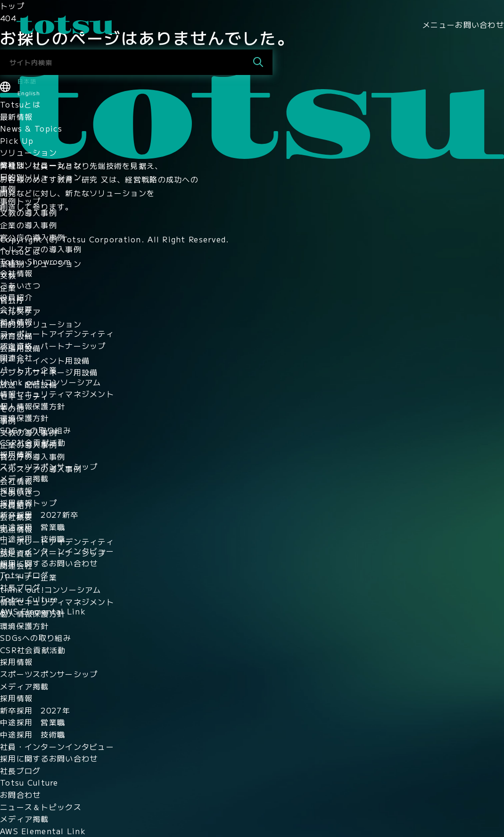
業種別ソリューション (41, 165)
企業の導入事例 (29, 225)
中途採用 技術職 (33, 539)
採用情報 (16, 454)
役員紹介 (16, 297)
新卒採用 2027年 (35, 710)
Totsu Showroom (35, 261)
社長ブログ (20, 587)
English (29, 93)
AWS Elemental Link (43, 611)
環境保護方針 (25, 418)
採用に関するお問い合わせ (49, 563)
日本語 (27, 81)
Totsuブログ (24, 575)
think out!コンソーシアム (51, 382)
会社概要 (16, 309)
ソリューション (29, 152)
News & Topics (31, 128)
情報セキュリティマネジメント (57, 394)
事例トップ (20, 201)
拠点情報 (16, 322)
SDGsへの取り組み (36, 430)
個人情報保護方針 (33, 406)
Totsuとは (20, 104)
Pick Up (17, 141)
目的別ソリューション (41, 177)
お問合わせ (20, 795)
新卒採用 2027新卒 (39, 514)
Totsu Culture (29, 599)
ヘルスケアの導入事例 (41, 249)
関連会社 (16, 357)
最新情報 (16, 116)
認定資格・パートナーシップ (53, 346)
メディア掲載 (25, 478)
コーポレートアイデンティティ (57, 333)
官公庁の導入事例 (33, 237)
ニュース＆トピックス (41, 807)
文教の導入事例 (29, 213)
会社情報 (16, 273)
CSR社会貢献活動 (33, 442)
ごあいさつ (20, 285)
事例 (8, 189)
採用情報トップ (29, 503)
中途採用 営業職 (33, 527)
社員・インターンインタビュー (57, 551)
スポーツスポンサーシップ (49, 466)
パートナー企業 (29, 370)
